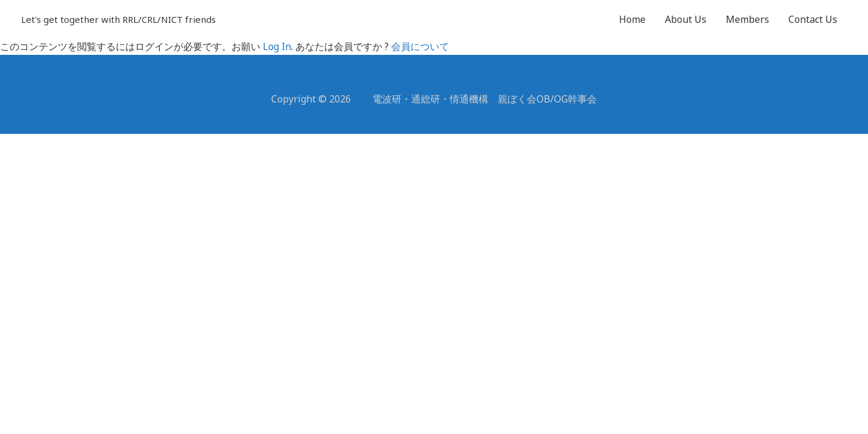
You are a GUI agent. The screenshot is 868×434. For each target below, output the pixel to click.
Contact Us (813, 19)
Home (632, 19)
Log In (277, 46)
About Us (686, 19)
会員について (420, 46)
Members (747, 19)
